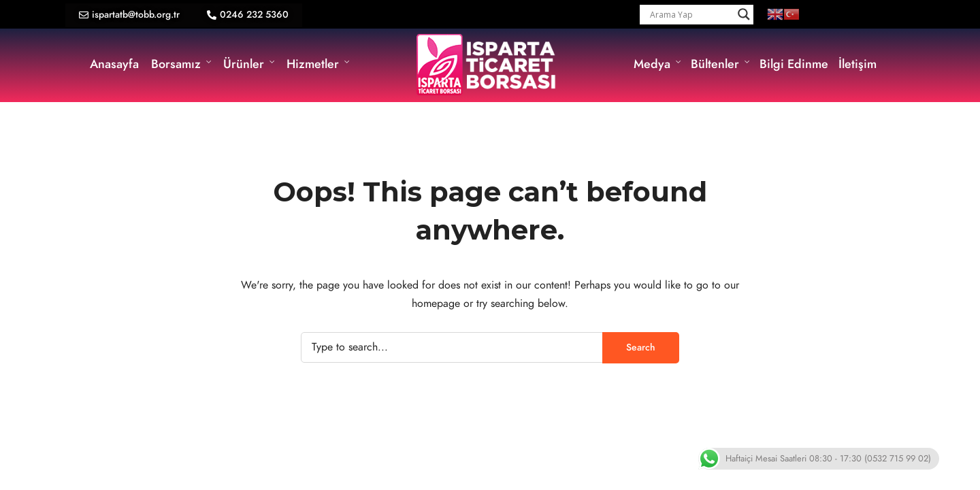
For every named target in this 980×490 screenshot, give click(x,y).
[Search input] (690, 14)
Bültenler (715, 64)
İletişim (857, 64)
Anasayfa (114, 64)
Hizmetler (313, 64)
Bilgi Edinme (794, 64)
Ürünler (244, 64)
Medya (652, 64)
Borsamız (176, 64)
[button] (129, 15)
